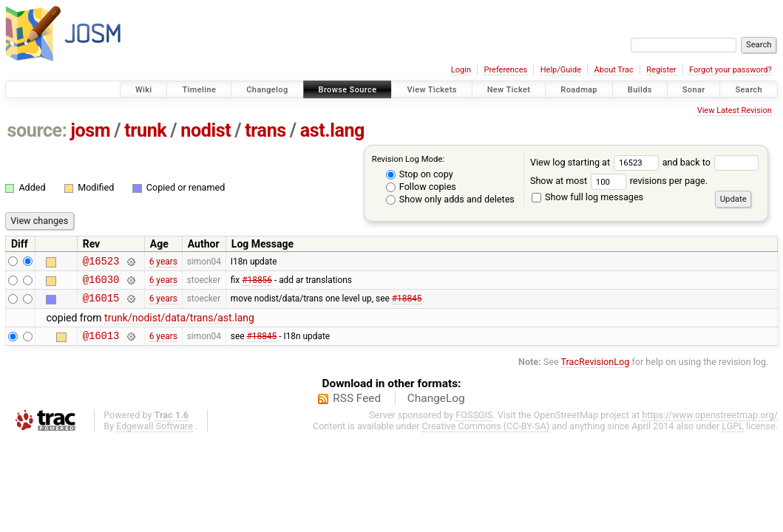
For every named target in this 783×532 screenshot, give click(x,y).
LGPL (733, 435)
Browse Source (348, 90)
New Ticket (509, 90)
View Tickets (431, 90)
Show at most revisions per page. (619, 181)
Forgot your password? (731, 70)
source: (37, 130)
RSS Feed (357, 407)
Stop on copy (420, 174)
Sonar (694, 90)
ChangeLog (436, 407)
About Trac (614, 70)
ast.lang (332, 130)
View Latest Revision (735, 110)
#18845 (407, 304)
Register (661, 70)
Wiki (144, 90)
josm (90, 130)
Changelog (267, 90)
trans (265, 130)
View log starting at (596, 162)
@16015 (101, 304)
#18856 (257, 283)
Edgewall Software (155, 435)
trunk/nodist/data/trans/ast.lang (179, 324)
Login (461, 70)
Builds (640, 90)
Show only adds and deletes (450, 199)
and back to (711, 162)
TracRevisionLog (596, 371)
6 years (163, 262)
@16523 (101, 263)
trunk (145, 130)
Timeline (199, 90)
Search (749, 90)
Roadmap (579, 90)
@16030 (101, 283)
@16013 (101, 344)
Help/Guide (561, 70)
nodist (206, 130)
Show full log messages (587, 197)
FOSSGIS (474, 424)
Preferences (505, 70)
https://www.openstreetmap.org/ (710, 424)
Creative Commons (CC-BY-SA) (486, 435)
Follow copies (421, 187)
